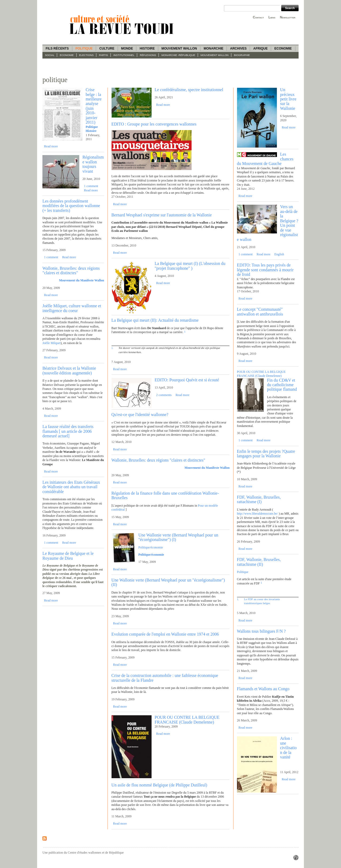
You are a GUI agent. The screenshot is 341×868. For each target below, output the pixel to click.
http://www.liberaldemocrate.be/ (257, 514)
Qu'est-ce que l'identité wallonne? (140, 415)
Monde (127, 49)
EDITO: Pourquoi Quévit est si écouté (187, 380)
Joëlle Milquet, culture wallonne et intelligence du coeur (72, 308)
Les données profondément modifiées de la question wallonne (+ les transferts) (71, 206)
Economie (283, 49)
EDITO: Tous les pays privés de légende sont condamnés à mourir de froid (265, 270)
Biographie (242, 55)
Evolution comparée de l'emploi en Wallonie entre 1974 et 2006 (165, 634)
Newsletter (288, 17)
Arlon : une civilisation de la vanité (288, 748)
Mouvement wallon (179, 49)
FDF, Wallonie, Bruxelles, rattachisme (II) (259, 562)
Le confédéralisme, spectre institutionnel (189, 90)
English (279, 254)
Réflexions (148, 55)
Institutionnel (124, 55)
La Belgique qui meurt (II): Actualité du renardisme (155, 320)
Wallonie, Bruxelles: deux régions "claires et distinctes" (71, 271)
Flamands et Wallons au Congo (263, 689)
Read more (51, 146)
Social (50, 55)
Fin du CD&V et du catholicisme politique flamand (282, 385)
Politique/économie (150, 547)
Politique (84, 49)
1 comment (91, 186)
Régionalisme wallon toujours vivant (93, 164)
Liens (272, 17)
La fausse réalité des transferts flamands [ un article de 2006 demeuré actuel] (68, 431)
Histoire (147, 49)
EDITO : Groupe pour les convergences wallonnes (154, 124)
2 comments (164, 395)
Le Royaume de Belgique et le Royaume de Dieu (68, 556)
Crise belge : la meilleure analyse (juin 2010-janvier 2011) (94, 106)
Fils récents (57, 49)
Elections (86, 55)
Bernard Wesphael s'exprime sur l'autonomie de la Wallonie (162, 215)
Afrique (260, 49)
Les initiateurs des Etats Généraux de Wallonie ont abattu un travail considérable (71, 487)
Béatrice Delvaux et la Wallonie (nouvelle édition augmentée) (69, 370)
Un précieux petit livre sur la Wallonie (288, 99)
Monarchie (213, 49)
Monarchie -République (178, 55)
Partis (104, 55)
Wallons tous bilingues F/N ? (261, 631)
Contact (258, 17)
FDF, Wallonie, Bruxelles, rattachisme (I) (259, 499)
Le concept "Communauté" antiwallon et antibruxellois (260, 312)
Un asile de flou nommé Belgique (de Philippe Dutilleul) (159, 785)
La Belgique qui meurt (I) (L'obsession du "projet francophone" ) (190, 266)
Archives (238, 49)
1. (112, 348)
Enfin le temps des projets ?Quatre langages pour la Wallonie (266, 454)
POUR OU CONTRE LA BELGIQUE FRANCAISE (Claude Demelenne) (187, 720)
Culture (107, 49)
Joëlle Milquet (51, 343)
